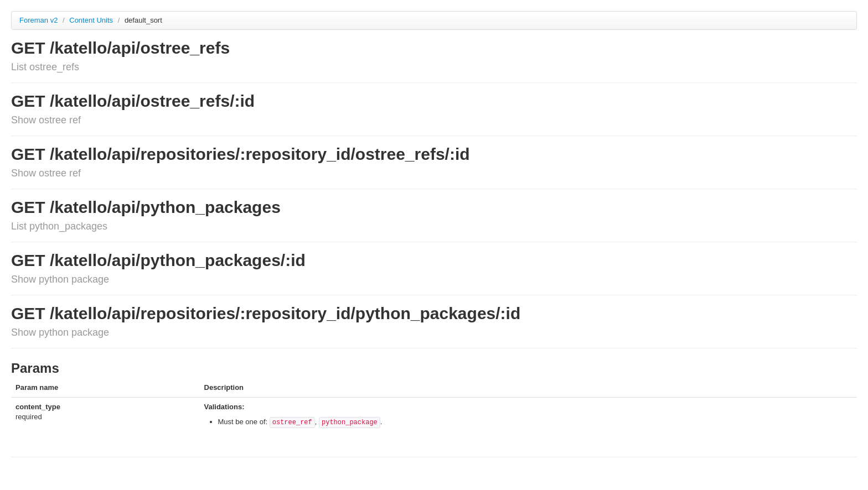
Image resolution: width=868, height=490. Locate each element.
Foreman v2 (38, 20)
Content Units (92, 20)
